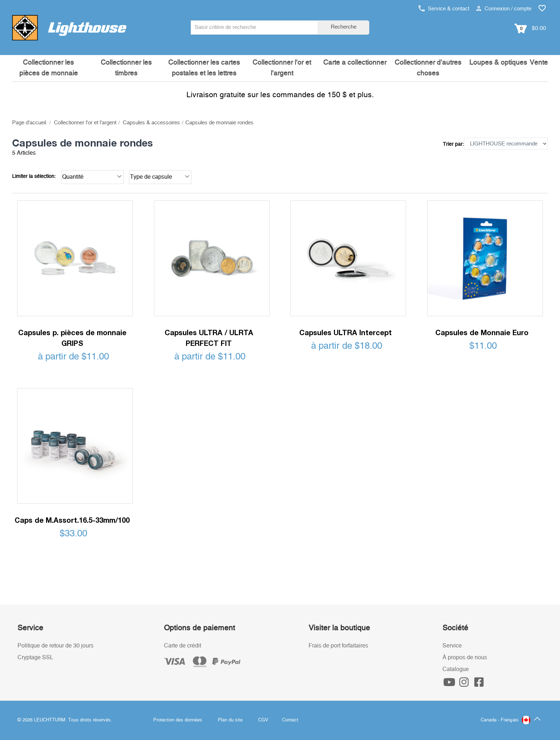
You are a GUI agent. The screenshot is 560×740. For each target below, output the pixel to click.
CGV (263, 720)
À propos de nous (465, 657)
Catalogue (456, 669)
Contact (290, 720)
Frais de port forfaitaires (338, 646)
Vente (539, 63)
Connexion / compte (504, 9)
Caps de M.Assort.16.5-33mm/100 (72, 520)
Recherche (344, 27)
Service (452, 646)
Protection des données (178, 720)
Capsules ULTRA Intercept (346, 332)
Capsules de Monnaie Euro (482, 332)
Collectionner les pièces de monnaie (49, 68)
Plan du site (230, 720)
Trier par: (453, 144)
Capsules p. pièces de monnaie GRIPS (72, 338)
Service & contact (444, 9)
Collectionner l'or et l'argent (282, 68)
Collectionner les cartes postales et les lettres (204, 68)
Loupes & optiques (498, 63)
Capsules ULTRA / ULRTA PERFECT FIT (209, 338)
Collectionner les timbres (126, 68)
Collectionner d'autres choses (428, 68)
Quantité (92, 176)
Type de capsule (160, 176)
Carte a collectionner (355, 63)
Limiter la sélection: (34, 177)
